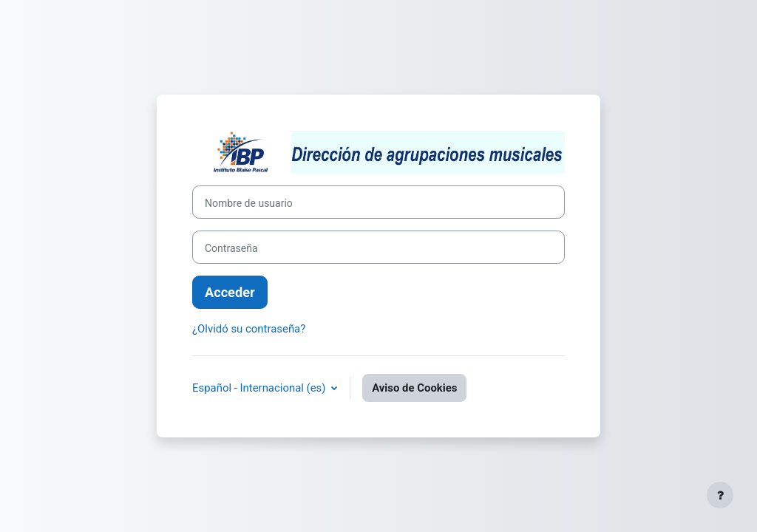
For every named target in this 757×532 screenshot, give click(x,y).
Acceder (230, 292)
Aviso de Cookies (414, 388)
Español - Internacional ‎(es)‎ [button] (260, 388)
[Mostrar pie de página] (720, 495)
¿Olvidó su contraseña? (249, 329)
